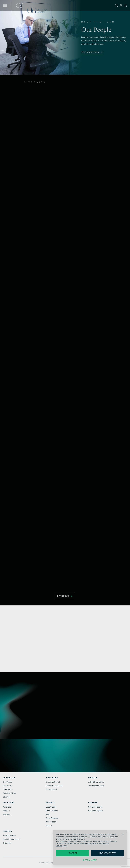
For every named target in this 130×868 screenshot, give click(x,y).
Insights (50, 803)
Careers (93, 778)
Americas (8, 807)
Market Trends (52, 811)
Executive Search (53, 782)
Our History (8, 786)
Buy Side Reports (96, 811)
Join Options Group (96, 786)
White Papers (51, 822)
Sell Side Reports (95, 807)
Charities (7, 797)
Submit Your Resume (12, 839)
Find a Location (9, 836)
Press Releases (52, 818)
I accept (73, 853)
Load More (65, 596)
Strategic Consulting (54, 786)
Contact (8, 831)
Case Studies (51, 807)
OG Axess (7, 843)
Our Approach (52, 789)
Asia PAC (8, 814)
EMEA (7, 811)
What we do (52, 778)
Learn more (90, 860)
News (48, 814)
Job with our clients (96, 782)
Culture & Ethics (10, 793)
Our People (8, 782)
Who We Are (9, 778)
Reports (49, 826)
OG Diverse (8, 789)
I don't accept (107, 853)
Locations (9, 803)
